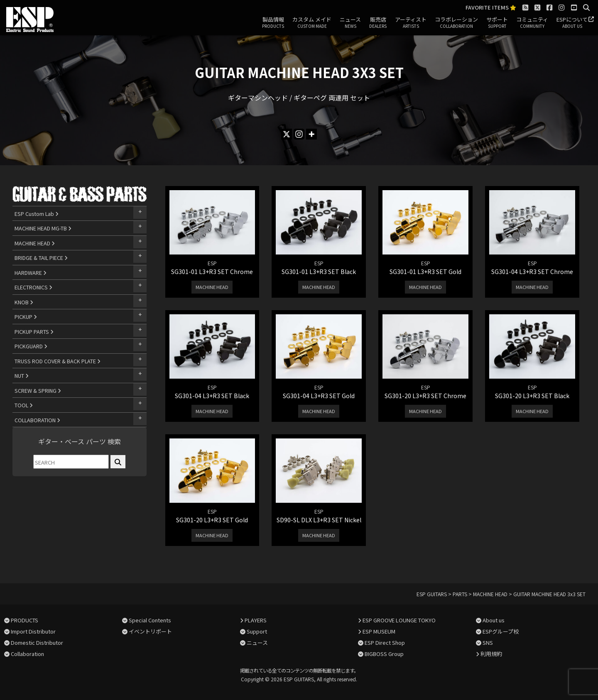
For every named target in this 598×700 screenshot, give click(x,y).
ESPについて (572, 23)
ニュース (350, 23)
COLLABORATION (37, 420)
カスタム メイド (312, 23)
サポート (497, 23)
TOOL (24, 405)
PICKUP (26, 317)
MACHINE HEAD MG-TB (43, 228)
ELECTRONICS (33, 287)
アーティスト (411, 23)
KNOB (24, 302)
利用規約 (491, 654)
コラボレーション (456, 23)
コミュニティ (532, 23)
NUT (22, 376)
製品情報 (273, 23)
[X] (287, 134)
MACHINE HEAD (35, 243)
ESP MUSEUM (379, 631)
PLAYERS (256, 620)
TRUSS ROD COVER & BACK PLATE (58, 361)
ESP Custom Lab (37, 214)
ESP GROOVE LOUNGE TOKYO (399, 620)
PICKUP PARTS (34, 332)
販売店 (378, 23)
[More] (311, 134)
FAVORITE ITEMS (491, 8)
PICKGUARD (31, 346)
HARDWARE (31, 273)
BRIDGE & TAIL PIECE (41, 258)
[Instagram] (299, 134)
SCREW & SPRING (38, 390)
